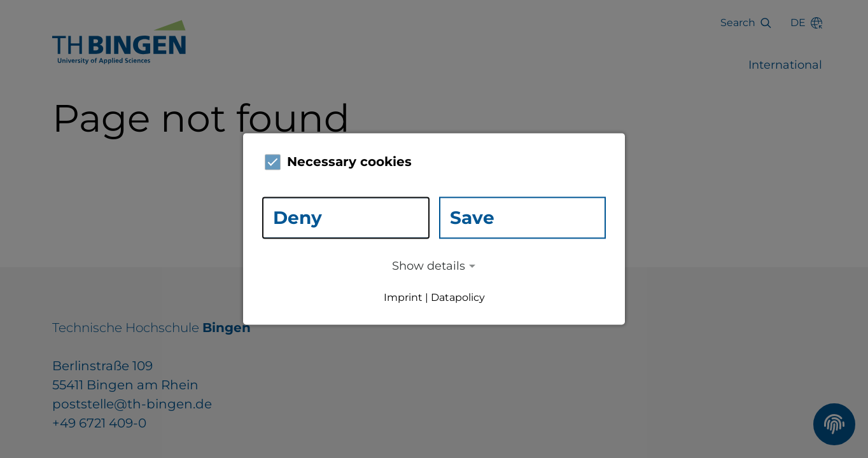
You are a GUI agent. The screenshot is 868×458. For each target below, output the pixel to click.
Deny (297, 218)
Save (472, 218)
